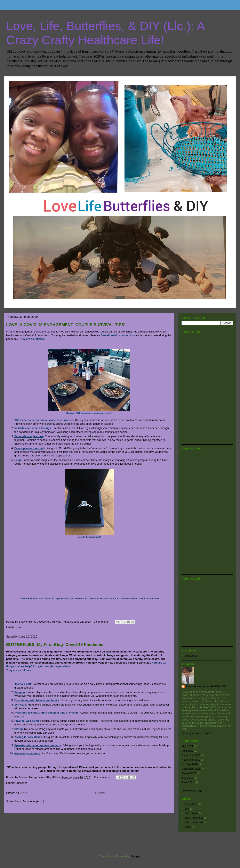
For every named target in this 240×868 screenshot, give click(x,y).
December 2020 (191, 755)
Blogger (136, 856)
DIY (187, 809)
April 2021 (188, 751)
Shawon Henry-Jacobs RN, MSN (206, 686)
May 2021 (187, 746)
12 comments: (102, 777)
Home (100, 793)
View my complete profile (196, 733)
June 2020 (188, 782)
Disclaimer (191, 656)
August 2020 (189, 773)
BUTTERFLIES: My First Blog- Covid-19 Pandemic (55, 644)
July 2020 (187, 778)
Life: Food (191, 813)
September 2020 (191, 769)
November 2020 (191, 760)
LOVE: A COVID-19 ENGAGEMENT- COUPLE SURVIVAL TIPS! (66, 325)
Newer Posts (17, 793)
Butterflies (22, 783)
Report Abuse (192, 791)
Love (18, 627)
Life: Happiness (194, 818)
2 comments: (102, 622)
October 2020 (190, 764)
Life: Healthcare (194, 822)
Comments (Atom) (33, 801)
